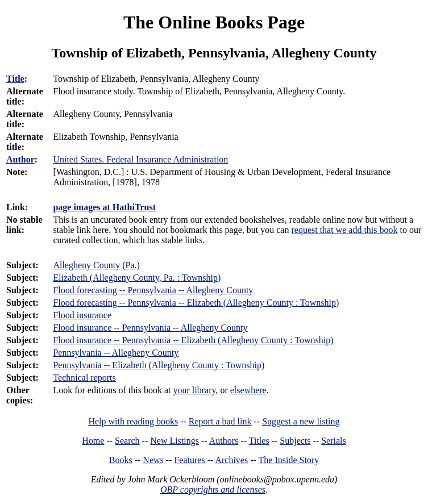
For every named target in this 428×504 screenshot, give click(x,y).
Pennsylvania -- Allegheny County (116, 353)
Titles (259, 441)
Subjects (295, 441)
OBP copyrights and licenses (213, 490)
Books (121, 460)
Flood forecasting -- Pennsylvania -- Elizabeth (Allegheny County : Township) (196, 303)
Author (20, 159)
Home (93, 441)
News (153, 460)
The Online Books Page (214, 22)
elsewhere (248, 390)
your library (194, 390)
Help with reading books (133, 421)
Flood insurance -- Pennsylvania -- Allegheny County (150, 328)
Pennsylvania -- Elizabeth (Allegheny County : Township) (159, 365)
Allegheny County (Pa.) (96, 265)
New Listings (174, 441)
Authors (224, 441)
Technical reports (84, 378)
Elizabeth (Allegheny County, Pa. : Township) (137, 278)
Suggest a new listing (301, 421)
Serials (334, 441)
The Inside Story (289, 460)
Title (15, 79)
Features (189, 460)
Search (127, 441)
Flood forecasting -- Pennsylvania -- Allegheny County (153, 290)
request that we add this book (344, 230)
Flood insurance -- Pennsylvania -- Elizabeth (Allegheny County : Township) (193, 340)
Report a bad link (220, 421)
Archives (231, 460)
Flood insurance (82, 315)
